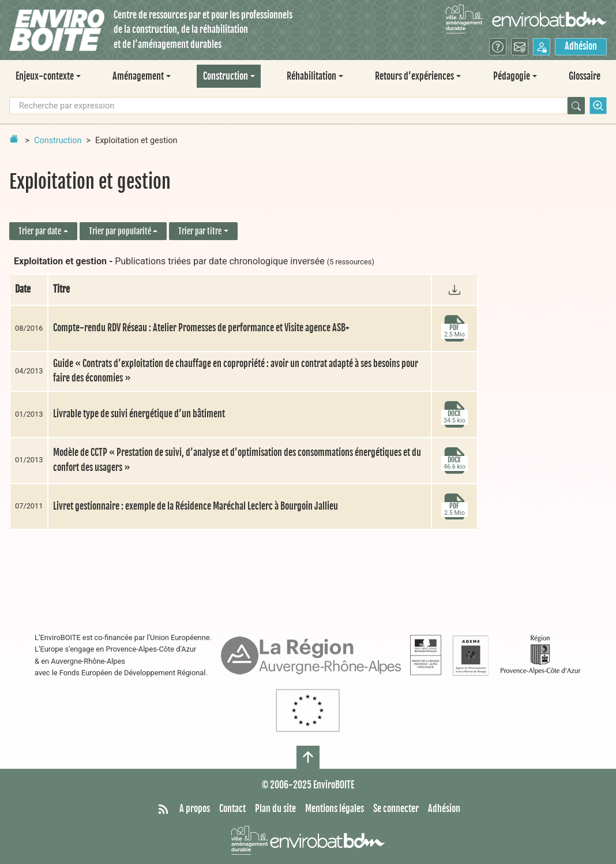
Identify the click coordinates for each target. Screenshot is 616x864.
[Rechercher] (576, 106)
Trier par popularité (120, 231)
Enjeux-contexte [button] (45, 76)
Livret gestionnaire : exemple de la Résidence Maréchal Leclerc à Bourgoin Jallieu (196, 506)
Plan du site (275, 809)
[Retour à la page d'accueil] (14, 139)
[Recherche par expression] (288, 106)
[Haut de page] (308, 757)
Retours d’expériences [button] (414, 76)
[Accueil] (57, 30)
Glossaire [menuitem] (585, 76)
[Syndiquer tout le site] (163, 809)
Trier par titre (200, 231)
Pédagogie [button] (512, 76)
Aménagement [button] (138, 76)
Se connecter (396, 809)
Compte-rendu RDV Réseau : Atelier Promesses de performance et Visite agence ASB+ (201, 328)
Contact (232, 809)
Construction (58, 141)
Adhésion (581, 46)
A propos (195, 809)
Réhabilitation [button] (311, 76)
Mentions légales (335, 809)
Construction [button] (226, 76)
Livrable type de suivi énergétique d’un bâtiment (139, 414)
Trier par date (40, 231)
